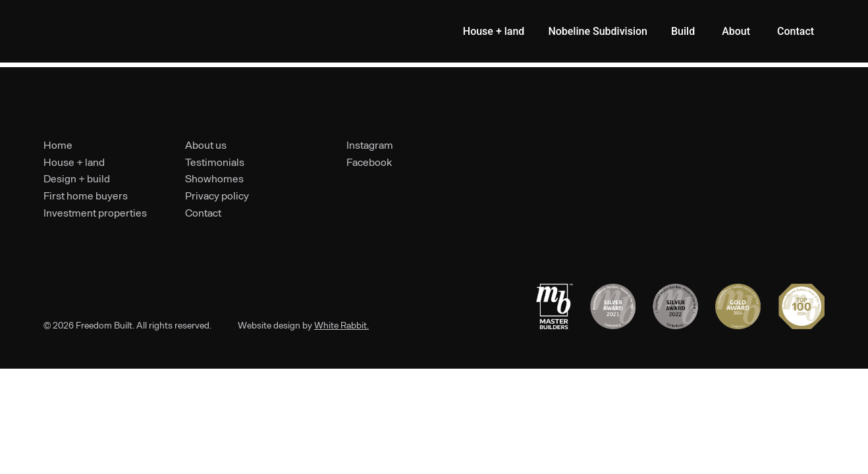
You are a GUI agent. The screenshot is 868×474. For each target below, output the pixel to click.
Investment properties (95, 212)
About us (206, 145)
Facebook (369, 162)
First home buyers (86, 195)
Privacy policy (217, 195)
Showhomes (214, 178)
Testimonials (215, 162)
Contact (203, 212)
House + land (74, 162)
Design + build (77, 178)
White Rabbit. (341, 325)
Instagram (370, 145)
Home (58, 145)
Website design (269, 325)
